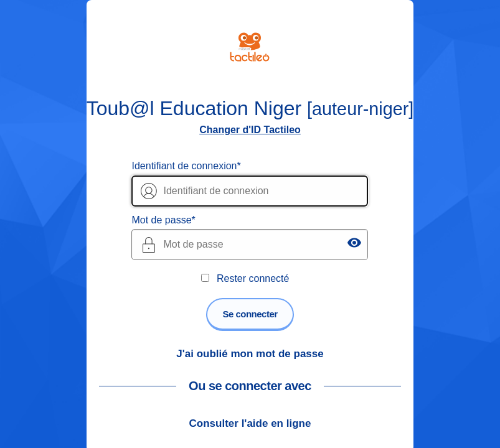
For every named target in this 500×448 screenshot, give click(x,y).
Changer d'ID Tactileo (250, 130)
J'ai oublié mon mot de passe (250, 354)
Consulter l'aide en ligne (250, 423)
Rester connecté (253, 278)
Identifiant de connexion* (186, 166)
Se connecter (250, 314)
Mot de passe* (163, 220)
